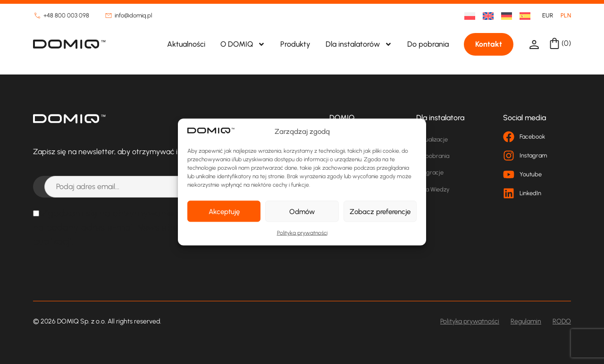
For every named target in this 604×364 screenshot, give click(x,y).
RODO (562, 321)
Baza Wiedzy (433, 189)
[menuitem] (466, 16)
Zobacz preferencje (380, 211)
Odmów (302, 211)
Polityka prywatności (302, 233)
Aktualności (186, 44)
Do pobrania (428, 44)
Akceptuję (224, 211)
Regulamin (526, 321)
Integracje (430, 172)
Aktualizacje (432, 139)
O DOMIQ (243, 44)
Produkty (295, 44)
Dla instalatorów (359, 44)
